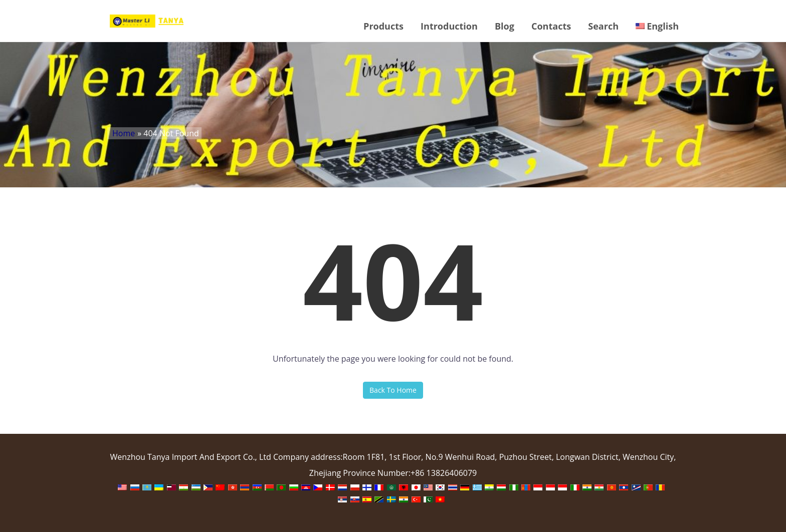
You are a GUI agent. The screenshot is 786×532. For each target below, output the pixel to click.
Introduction (449, 26)
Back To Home (393, 390)
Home (124, 133)
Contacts (551, 26)
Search (603, 26)
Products (383, 26)
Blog (505, 26)
